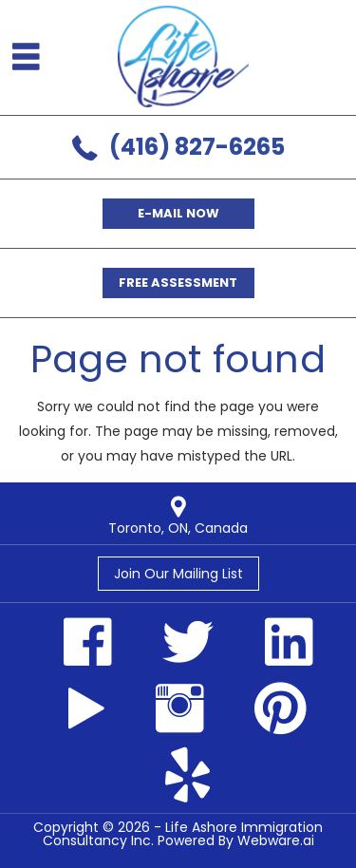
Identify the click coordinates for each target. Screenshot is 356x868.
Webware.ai (276, 840)
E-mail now (178, 213)
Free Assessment (178, 283)
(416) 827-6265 (197, 147)
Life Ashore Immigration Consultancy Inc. (183, 834)
